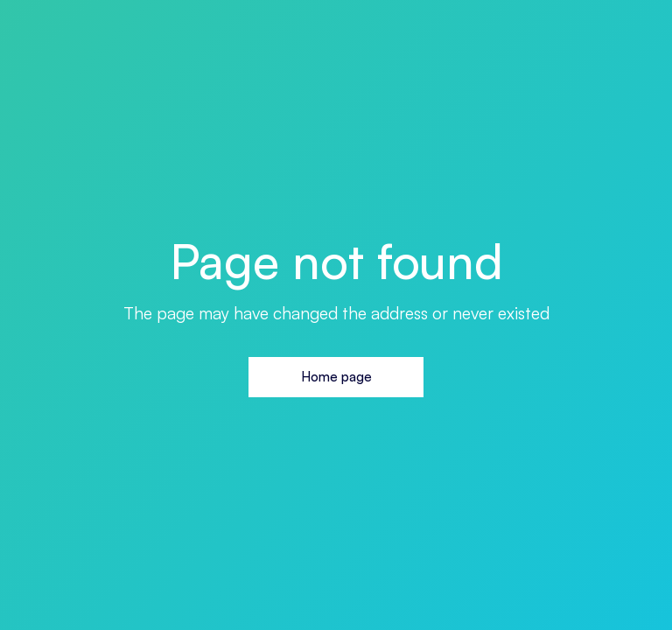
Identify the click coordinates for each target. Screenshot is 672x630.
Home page (336, 377)
